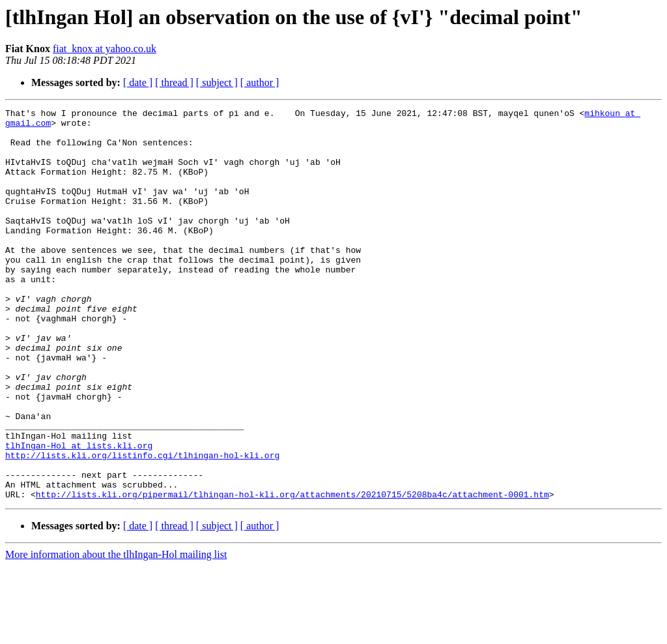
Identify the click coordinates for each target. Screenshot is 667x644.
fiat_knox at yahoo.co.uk (105, 49)
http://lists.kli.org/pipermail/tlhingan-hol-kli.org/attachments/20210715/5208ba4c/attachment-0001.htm (292, 572)
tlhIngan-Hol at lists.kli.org (79, 514)
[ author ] (260, 82)
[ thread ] (174, 82)
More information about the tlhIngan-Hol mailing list (116, 633)
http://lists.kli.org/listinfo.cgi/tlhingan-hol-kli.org (142, 525)
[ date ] (138, 82)
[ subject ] (217, 82)
